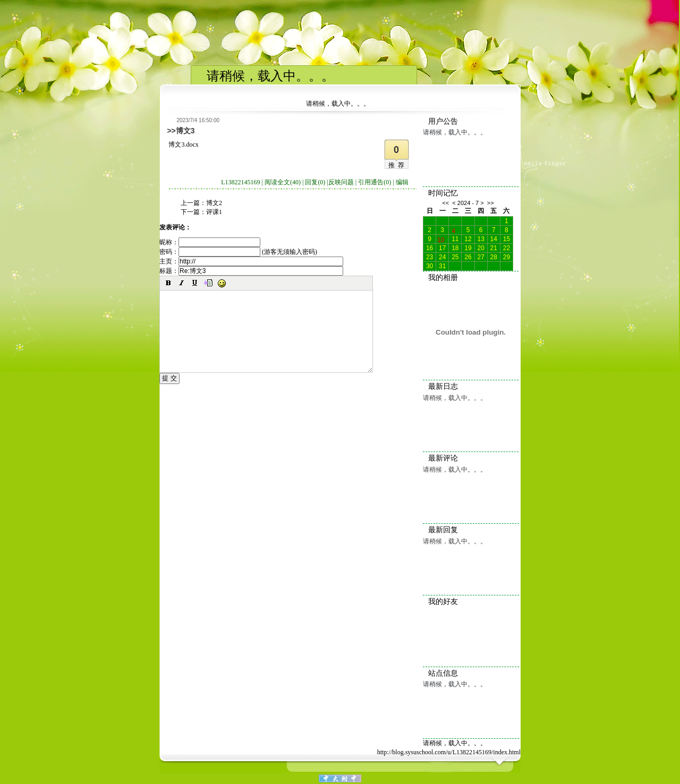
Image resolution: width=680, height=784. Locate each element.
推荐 (398, 165)
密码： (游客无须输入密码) (238, 252)
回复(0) (315, 182)
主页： (251, 261)
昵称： (210, 242)
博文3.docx (183, 144)
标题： (251, 271)
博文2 (214, 203)
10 (441, 239)
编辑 (402, 182)
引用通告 (375, 182)
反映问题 (341, 182)
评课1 (214, 212)
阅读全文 (283, 182)
